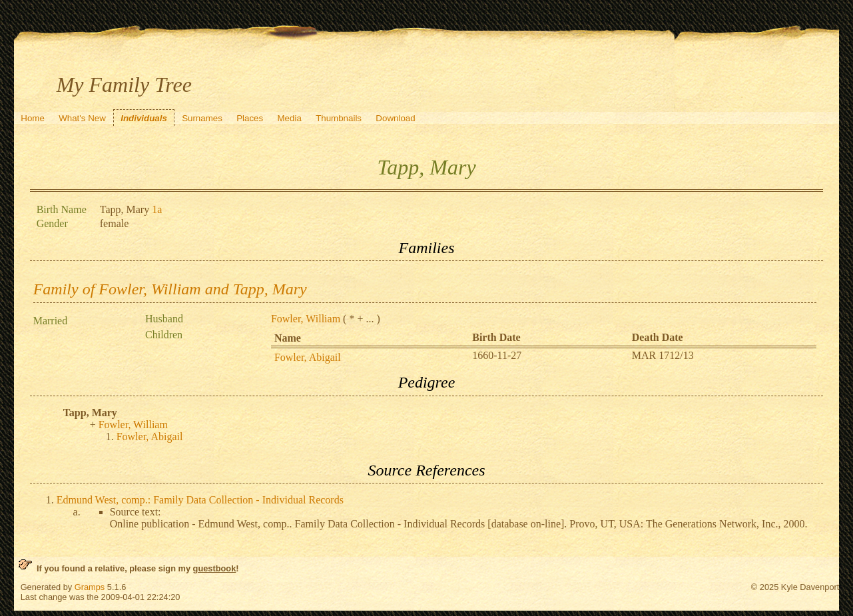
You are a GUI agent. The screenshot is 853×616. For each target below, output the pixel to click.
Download (395, 118)
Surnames (202, 118)
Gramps (90, 587)
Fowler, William (306, 319)
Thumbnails (339, 118)
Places (250, 118)
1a (157, 209)
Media (290, 118)
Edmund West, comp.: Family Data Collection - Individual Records (200, 500)
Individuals (144, 118)
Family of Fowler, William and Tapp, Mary (170, 289)
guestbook (215, 568)
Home (33, 118)
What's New (82, 118)
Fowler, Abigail (308, 357)
